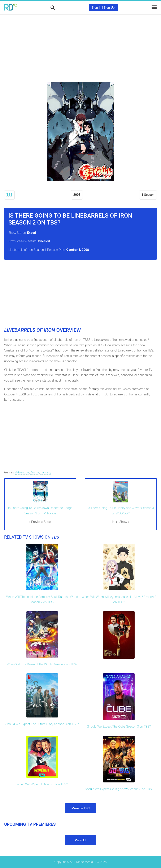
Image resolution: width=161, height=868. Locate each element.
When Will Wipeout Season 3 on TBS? (42, 784)
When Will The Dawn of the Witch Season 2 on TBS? (42, 664)
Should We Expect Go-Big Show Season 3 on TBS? (119, 789)
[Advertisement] (80, 45)
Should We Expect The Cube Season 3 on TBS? (119, 727)
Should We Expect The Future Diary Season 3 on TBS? (42, 724)
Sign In (97, 8)
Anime (35, 472)
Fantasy (46, 472)
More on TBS (81, 808)
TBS (9, 195)
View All (80, 840)
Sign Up (109, 8)
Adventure (22, 472)
